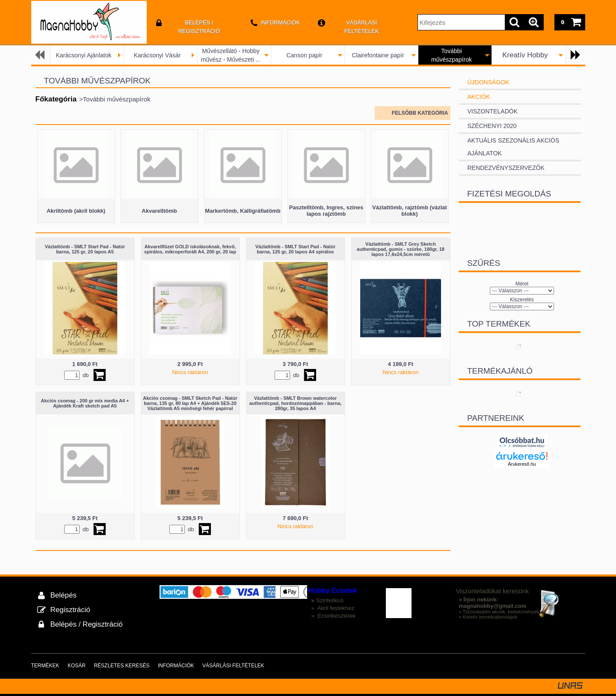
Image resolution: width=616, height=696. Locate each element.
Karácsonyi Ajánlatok (84, 55)
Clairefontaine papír (378, 55)
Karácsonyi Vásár (157, 55)
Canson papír (304, 55)
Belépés (64, 595)
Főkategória (56, 99)
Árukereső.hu (522, 464)
